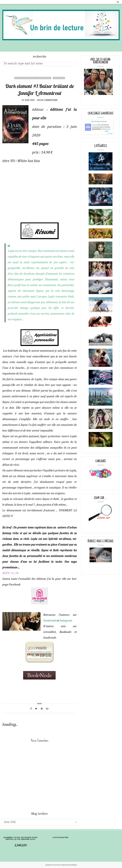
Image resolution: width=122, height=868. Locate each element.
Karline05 (95, 125)
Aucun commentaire (47, 100)
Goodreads (50, 621)
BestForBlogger (72, 865)
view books (110, 133)
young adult (59, 78)
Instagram (66, 621)
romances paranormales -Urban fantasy (33, 78)
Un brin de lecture (56, 865)
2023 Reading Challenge (99, 121)
